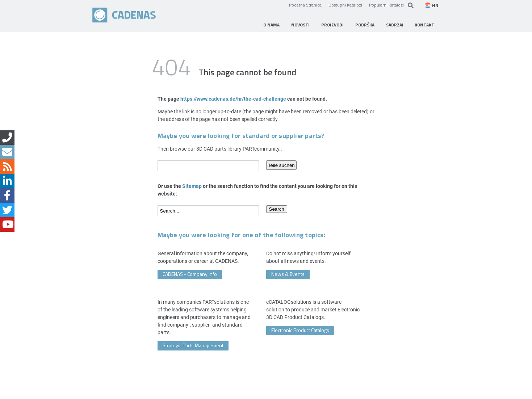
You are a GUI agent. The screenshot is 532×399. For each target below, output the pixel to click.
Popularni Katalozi (386, 5)
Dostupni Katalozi (345, 5)
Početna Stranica (305, 5)
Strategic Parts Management (193, 345)
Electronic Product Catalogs (300, 330)
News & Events (288, 274)
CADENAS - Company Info (190, 274)
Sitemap (192, 186)
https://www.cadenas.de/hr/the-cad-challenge (233, 99)
